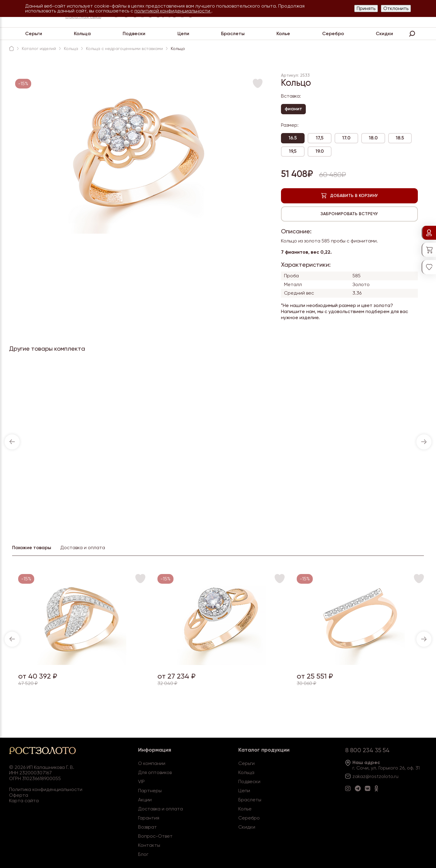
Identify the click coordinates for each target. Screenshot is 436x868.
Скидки (384, 33)
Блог (143, 854)
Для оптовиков (155, 772)
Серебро (333, 33)
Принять (366, 8)
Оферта (19, 795)
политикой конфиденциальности (173, 11)
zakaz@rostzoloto (373, 776)
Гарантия (149, 818)
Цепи (183, 33)
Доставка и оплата (160, 809)
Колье (283, 33)
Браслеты (233, 33)
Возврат (147, 827)
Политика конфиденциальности (46, 789)
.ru (396, 776)
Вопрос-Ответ (155, 836)
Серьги (34, 33)
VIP (141, 781)
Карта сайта (24, 801)
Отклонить (396, 8)
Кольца (82, 33)
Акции (145, 800)
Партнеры (150, 791)
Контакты (149, 845)
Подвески (134, 33)
